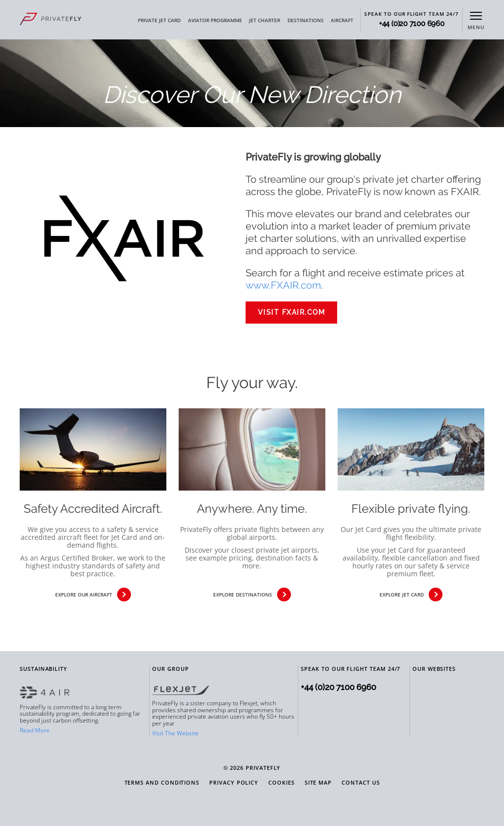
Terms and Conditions (162, 783)
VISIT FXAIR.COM (292, 312)
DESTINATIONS (306, 20)
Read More (35, 730)
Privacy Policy (234, 783)
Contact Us (361, 783)
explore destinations (252, 595)
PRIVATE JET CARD (159, 20)
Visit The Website (175, 733)
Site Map (318, 783)
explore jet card (411, 595)
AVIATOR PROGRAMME (215, 20)
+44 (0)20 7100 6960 (412, 24)
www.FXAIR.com (283, 285)
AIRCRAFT (342, 20)
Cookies (282, 783)
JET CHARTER (265, 20)
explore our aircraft (93, 595)
